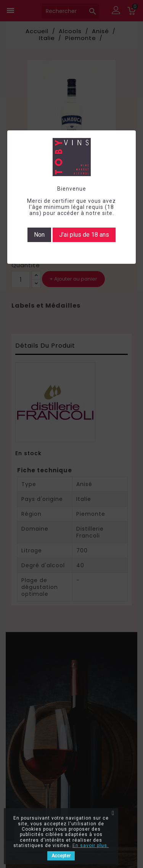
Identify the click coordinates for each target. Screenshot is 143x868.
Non (39, 235)
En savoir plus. (91, 846)
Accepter (61, 856)
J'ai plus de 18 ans (84, 235)
